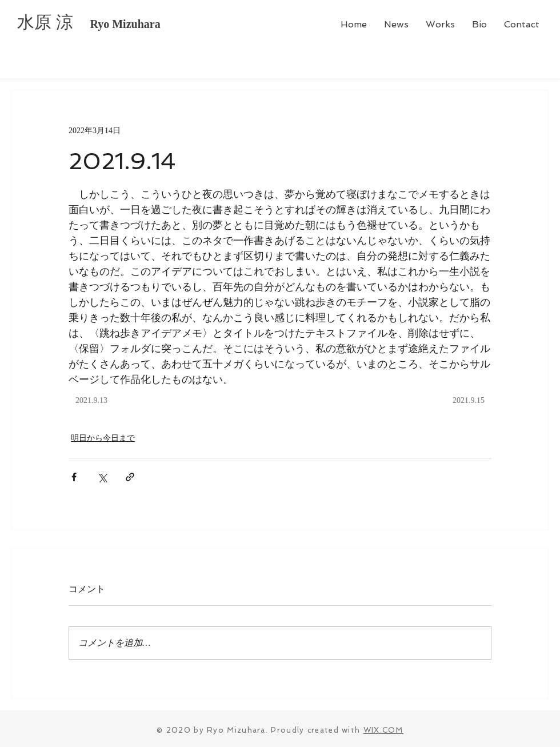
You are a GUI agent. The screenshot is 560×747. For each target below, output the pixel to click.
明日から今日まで (103, 438)
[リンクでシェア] (130, 477)
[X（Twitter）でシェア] (102, 477)
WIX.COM (383, 730)
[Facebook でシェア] (74, 477)
